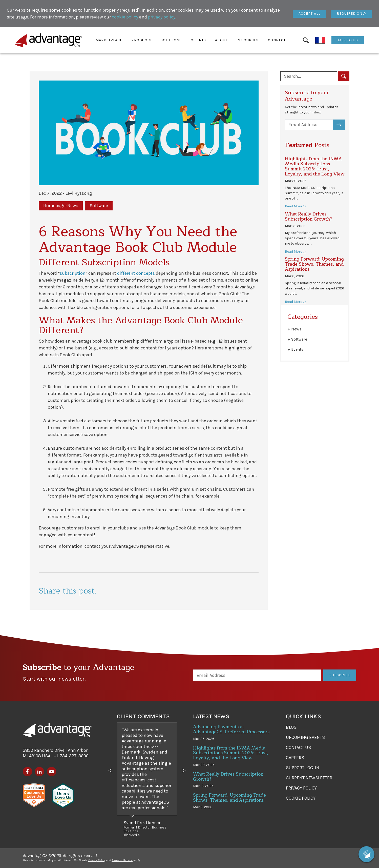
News (296, 329)
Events (297, 349)
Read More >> (296, 206)
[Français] (320, 40)
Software (299, 339)
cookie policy (125, 17)
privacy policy (162, 17)
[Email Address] (309, 125)
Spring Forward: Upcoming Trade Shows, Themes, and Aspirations (314, 264)
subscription (73, 273)
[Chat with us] (366, 854)
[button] (109, 40)
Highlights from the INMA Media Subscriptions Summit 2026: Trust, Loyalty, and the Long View (315, 166)
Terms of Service (122, 860)
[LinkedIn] (39, 772)
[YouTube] (51, 772)
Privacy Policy (97, 860)
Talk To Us (348, 40)
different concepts (136, 273)
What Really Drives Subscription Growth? (308, 216)
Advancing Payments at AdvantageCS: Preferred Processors (231, 729)
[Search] (306, 40)
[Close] (310, 14)
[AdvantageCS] (57, 730)
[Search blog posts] (309, 76)
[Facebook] (27, 772)
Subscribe (342, 125)
